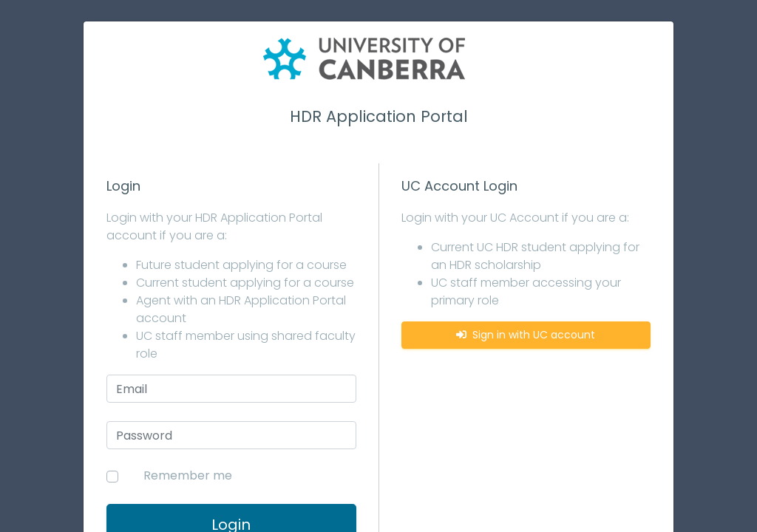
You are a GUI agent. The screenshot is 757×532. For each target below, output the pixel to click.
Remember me (188, 475)
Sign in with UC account (526, 335)
